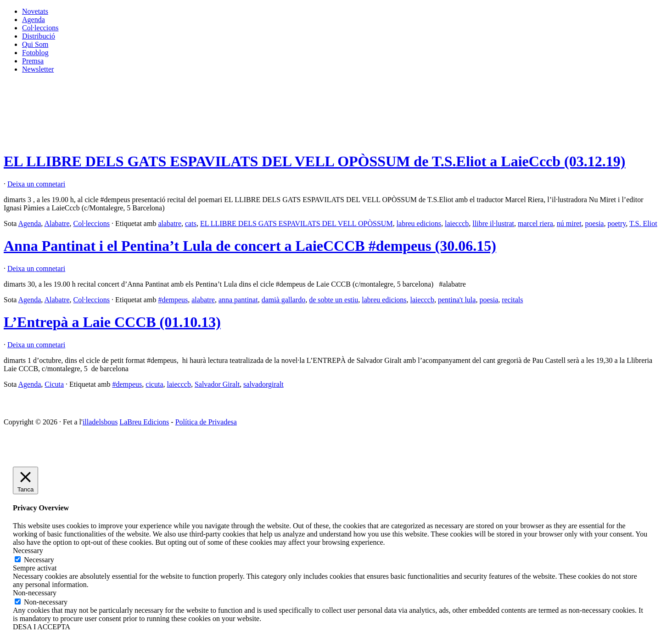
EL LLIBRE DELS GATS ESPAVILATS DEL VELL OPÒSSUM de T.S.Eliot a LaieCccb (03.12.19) (314, 161)
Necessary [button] (28, 551)
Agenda (34, 20)
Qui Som (35, 44)
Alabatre (57, 223)
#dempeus (173, 300)
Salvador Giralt (217, 384)
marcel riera (535, 223)
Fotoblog (35, 53)
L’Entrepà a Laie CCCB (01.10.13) (112, 322)
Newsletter (38, 69)
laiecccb (457, 223)
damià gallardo (284, 300)
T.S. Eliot (643, 223)
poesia (595, 223)
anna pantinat (238, 300)
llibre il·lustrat (493, 223)
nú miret (569, 223)
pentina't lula (457, 300)
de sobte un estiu (333, 300)
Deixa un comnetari (36, 184)
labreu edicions (419, 223)
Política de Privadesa (206, 422)
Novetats (35, 11)
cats (191, 223)
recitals (512, 300)
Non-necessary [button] (35, 593)
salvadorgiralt (263, 384)
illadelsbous (100, 422)
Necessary (39, 560)
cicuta (154, 384)
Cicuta (54, 384)
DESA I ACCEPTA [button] (42, 627)
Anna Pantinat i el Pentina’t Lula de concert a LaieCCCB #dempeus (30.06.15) (250, 246)
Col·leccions (40, 28)
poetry (616, 223)
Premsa (33, 61)
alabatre (170, 223)
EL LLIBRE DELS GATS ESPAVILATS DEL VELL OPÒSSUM (297, 223)
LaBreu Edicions (144, 422)
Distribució (39, 36)
